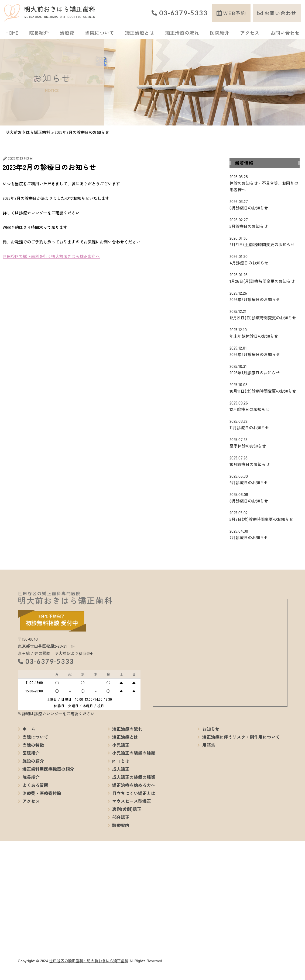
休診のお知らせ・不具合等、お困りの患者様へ (265, 183)
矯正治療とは (139, 33)
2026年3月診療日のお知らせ (265, 296)
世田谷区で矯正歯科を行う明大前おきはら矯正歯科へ (51, 256)
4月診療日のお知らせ (265, 259)
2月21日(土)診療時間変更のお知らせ (265, 241)
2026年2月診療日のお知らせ (265, 351)
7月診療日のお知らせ (265, 534)
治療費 (67, 33)
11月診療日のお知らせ (265, 424)
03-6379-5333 (183, 13)
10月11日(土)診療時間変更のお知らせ (265, 388)
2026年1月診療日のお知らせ (265, 369)
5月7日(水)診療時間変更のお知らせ (265, 516)
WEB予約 (235, 13)
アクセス (250, 33)
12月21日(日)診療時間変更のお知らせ (265, 314)
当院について (100, 33)
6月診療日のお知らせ (265, 204)
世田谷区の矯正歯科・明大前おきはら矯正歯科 (89, 961)
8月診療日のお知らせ (265, 497)
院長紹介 (39, 33)
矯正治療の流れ (182, 33)
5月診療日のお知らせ (265, 223)
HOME (12, 33)
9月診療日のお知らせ (265, 479)
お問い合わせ (280, 13)
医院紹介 (220, 33)
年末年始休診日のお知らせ (265, 333)
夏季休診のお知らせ (265, 442)
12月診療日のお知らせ (265, 406)
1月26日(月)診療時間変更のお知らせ (265, 278)
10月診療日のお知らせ (265, 461)
